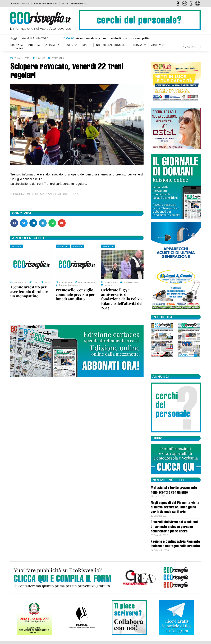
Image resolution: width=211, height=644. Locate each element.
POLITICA (34, 45)
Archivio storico (46, 3)
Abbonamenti (20, 3)
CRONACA (17, 45)
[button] (14, 223)
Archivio (158, 45)
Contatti (19, 48)
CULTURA (71, 45)
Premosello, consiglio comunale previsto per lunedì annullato (75, 294)
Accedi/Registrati (74, 3)
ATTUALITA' (63, 246)
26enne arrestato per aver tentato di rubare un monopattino (29, 291)
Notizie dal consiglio (112, 45)
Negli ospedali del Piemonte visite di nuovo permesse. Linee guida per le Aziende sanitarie (175, 508)
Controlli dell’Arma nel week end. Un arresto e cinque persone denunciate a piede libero (175, 527)
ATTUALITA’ (53, 45)
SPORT (87, 45)
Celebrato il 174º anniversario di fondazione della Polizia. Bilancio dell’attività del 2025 (122, 299)
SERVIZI (139, 45)
